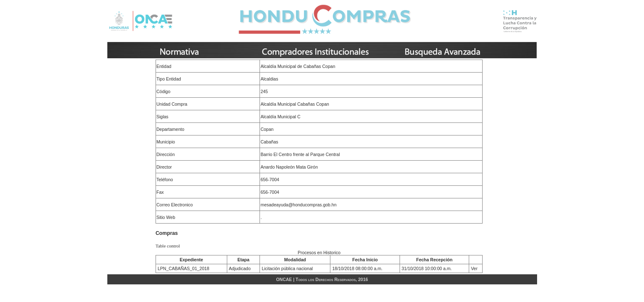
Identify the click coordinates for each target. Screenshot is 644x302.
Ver (474, 268)
